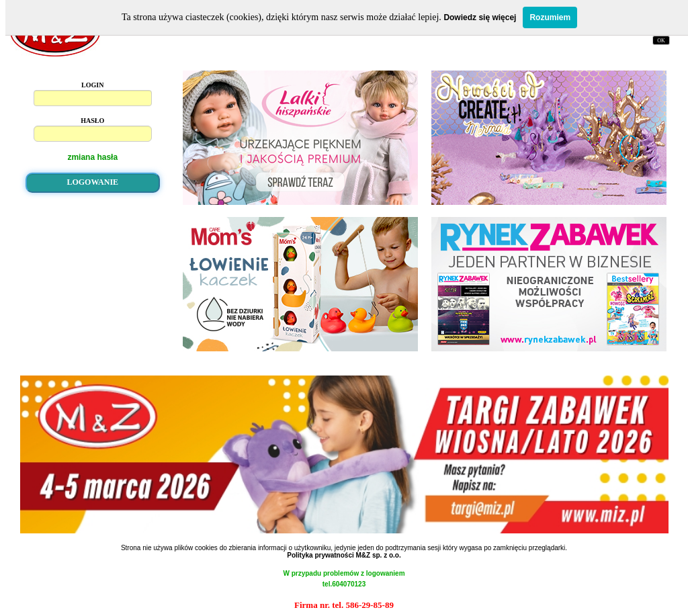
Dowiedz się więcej (480, 17)
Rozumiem (550, 17)
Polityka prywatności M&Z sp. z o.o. (344, 555)
